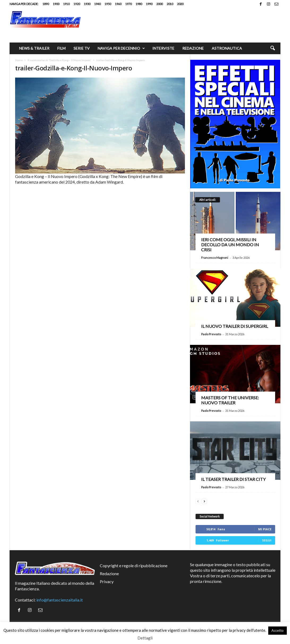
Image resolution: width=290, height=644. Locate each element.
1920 (77, 4)
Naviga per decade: (24, 4)
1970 (128, 4)
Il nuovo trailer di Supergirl (235, 326)
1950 (108, 4)
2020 (180, 4)
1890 (46, 4)
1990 (149, 4)
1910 (66, 4)
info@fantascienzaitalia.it (60, 600)
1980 (139, 4)
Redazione (193, 48)
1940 (97, 4)
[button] (272, 48)
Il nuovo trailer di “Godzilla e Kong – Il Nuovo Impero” (59, 60)
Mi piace (265, 529)
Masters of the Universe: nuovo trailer (230, 400)
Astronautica (227, 48)
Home (19, 60)
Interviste (163, 48)
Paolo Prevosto (211, 334)
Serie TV (82, 48)
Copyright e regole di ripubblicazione (134, 565)
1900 (56, 4)
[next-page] (204, 501)
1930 (87, 4)
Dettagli (145, 638)
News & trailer (34, 48)
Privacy (107, 581)
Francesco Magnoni (215, 258)
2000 (159, 4)
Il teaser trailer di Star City (233, 479)
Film (61, 48)
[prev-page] (198, 501)
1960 (118, 4)
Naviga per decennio (121, 48)
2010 (170, 4)
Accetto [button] (278, 630)
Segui (267, 540)
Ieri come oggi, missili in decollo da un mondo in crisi (230, 245)
